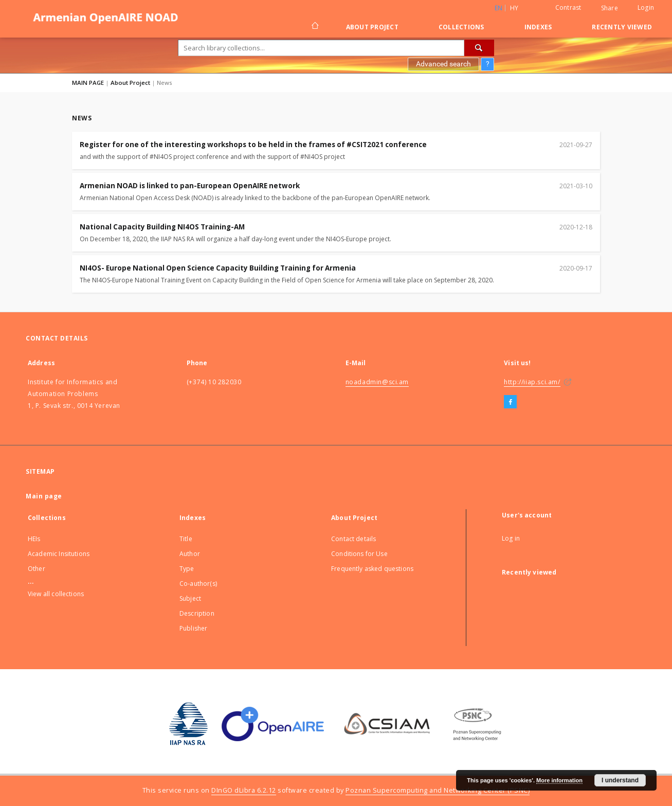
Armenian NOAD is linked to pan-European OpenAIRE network (190, 186)
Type (187, 569)
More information (559, 780)
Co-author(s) (198, 584)
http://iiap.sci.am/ (532, 382)
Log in (511, 538)
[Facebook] (510, 402)
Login (646, 7)
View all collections (56, 594)
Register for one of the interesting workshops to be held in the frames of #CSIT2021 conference (253, 145)
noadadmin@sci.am (377, 382)
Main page (44, 496)
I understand (620, 780)
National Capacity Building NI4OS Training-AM (162, 227)
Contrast (568, 7)
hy (514, 8)
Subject (190, 598)
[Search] (479, 48)
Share (610, 8)
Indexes (538, 27)
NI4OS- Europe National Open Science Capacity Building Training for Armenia (218, 268)
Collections (461, 27)
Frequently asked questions (372, 569)
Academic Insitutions (59, 554)
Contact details (353, 539)
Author (190, 554)
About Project (372, 27)
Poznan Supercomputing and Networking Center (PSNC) (438, 790)
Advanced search (443, 64)
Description (197, 613)
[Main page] (314, 27)
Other (37, 569)
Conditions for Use (359, 554)
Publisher (193, 628)
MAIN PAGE (88, 83)
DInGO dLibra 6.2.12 (244, 790)
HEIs (34, 539)
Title (186, 539)
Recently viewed (622, 27)
